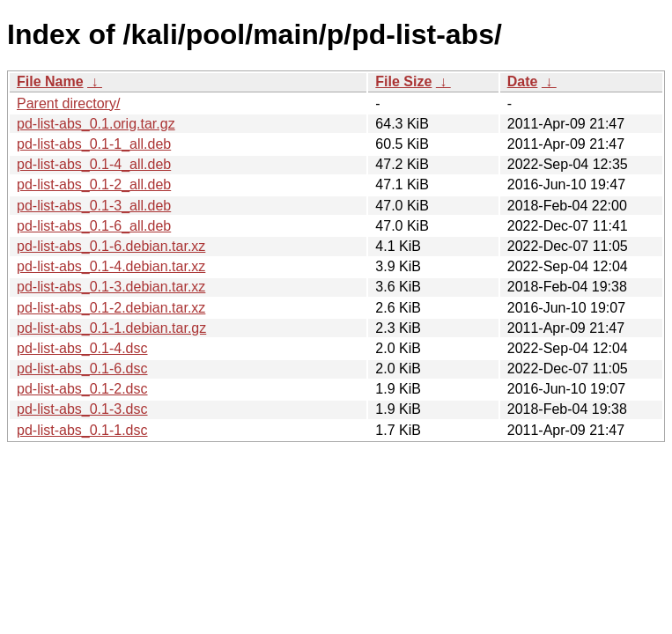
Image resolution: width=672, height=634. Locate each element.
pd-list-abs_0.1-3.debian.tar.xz (111, 287)
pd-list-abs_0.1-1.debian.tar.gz (111, 328)
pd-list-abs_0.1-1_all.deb (94, 144)
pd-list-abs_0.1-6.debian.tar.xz (111, 246)
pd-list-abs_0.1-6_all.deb (94, 226)
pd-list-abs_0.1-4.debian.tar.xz (111, 266)
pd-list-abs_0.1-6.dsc (82, 369)
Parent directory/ (68, 103)
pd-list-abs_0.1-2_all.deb (94, 184)
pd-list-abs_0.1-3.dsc (82, 409)
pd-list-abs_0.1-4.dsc (82, 348)
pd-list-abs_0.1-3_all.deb (94, 206)
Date (523, 81)
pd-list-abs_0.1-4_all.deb (94, 164)
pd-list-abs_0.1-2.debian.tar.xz (111, 308)
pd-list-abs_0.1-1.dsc (82, 430)
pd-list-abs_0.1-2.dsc (82, 389)
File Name (50, 81)
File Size (403, 81)
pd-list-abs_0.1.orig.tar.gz (96, 124)
